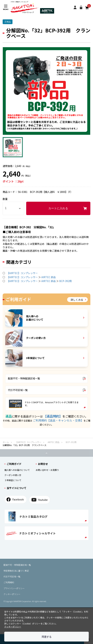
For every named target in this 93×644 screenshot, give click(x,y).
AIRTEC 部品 (49, 277)
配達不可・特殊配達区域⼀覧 (17, 565)
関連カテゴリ (19, 262)
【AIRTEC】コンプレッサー (22, 273)
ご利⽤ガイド (14, 464)
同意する (47, 637)
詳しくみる (78, 299)
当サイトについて (17, 488)
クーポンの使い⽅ (13, 475)
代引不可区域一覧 (47, 390)
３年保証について (13, 480)
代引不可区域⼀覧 (12, 576)
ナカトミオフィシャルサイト (46, 535)
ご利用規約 (9, 582)
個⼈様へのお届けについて (17, 470)
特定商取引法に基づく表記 (16, 571)
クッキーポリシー (12, 594)
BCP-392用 (65, 281)
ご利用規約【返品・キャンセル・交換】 (58, 420)
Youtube (40, 500)
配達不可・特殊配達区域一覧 (47, 378)
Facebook (15, 499)
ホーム (6, 442)
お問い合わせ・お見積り (47, 470)
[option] (46, 91)
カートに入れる (58, 208)
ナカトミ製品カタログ (47, 517)
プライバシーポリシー (14, 588)
